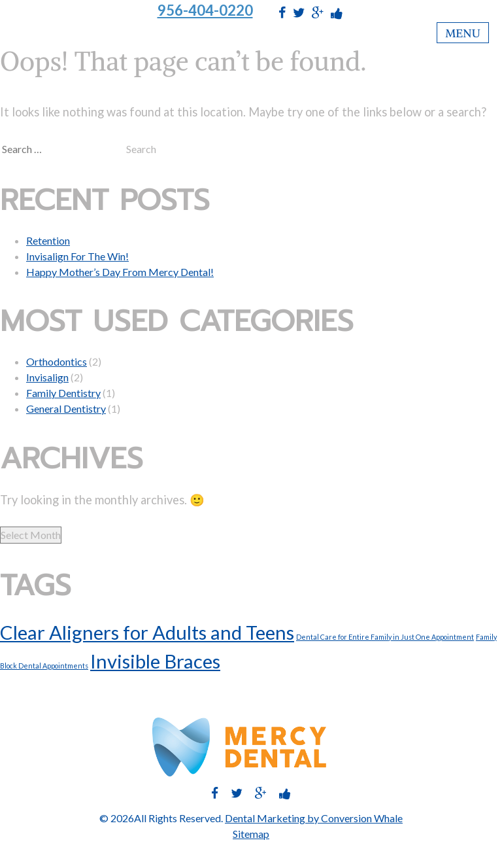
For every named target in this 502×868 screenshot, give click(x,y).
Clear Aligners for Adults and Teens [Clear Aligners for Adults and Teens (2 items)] (147, 632)
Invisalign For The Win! (77, 256)
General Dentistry (66, 408)
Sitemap (251, 834)
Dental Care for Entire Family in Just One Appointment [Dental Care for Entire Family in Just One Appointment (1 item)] (385, 637)
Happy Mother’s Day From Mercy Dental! (120, 272)
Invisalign (47, 377)
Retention (48, 240)
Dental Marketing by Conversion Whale (314, 818)
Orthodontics (57, 361)
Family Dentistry (63, 393)
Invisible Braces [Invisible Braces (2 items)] (155, 661)
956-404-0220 (205, 10)
